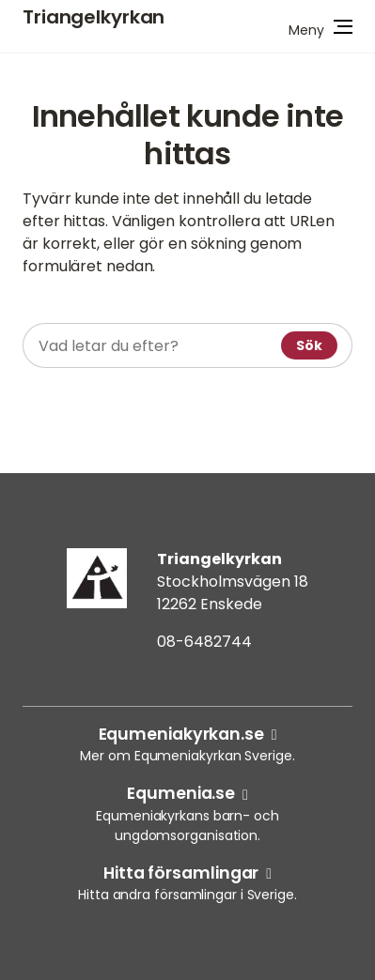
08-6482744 (204, 642)
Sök (309, 345)
